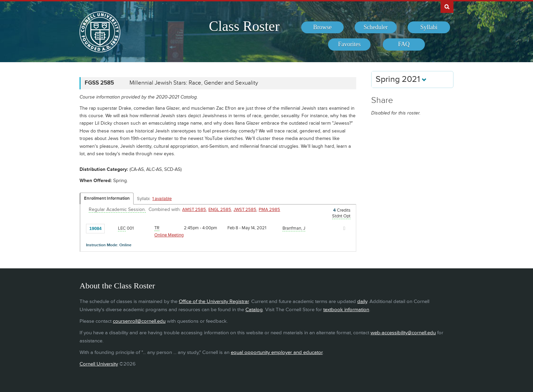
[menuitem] (322, 28)
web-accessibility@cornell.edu (403, 333)
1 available (162, 199)
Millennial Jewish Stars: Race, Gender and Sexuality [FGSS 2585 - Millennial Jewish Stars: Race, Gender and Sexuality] (194, 83)
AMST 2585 (194, 210)
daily (362, 301)
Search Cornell (447, 6)
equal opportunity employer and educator (277, 352)
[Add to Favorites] (111, 228)
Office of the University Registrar (214, 301)
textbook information (346, 310)
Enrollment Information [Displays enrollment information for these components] (107, 198)
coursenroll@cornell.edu (139, 321)
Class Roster (244, 26)
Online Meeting (169, 235)
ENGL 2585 (220, 210)
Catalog (254, 310)
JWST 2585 (245, 210)
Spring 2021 (401, 79)
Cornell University (99, 364)
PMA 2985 (269, 210)
